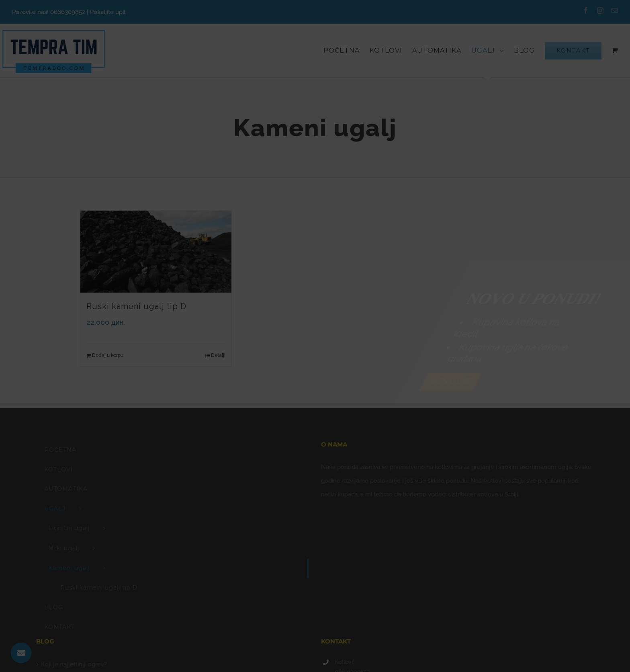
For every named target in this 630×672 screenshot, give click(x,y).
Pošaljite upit (108, 12)
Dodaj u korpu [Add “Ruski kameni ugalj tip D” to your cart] (108, 355)
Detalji (218, 355)
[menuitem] (347, 50)
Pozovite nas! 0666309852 (49, 12)
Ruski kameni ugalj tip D (136, 306)
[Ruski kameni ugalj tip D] (156, 252)
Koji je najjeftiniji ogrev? (74, 664)
